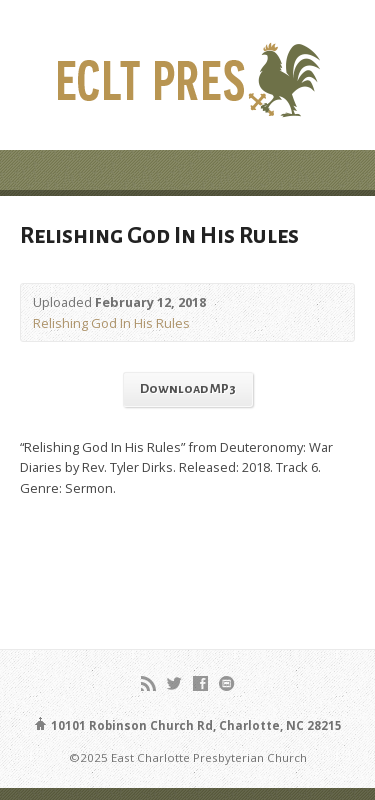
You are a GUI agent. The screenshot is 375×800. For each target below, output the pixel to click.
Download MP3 (188, 389)
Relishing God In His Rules (111, 323)
